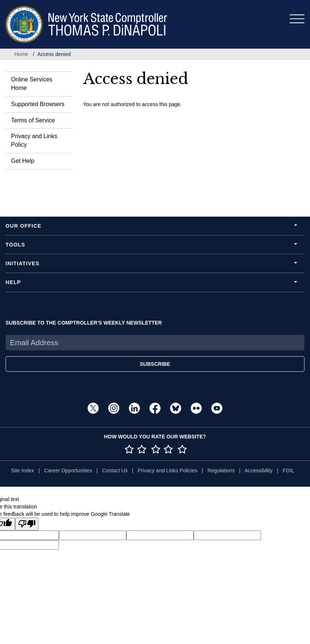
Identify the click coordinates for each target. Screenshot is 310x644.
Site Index (22, 470)
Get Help (23, 161)
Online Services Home (32, 84)
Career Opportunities (68, 470)
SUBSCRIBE (155, 364)
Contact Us (115, 470)
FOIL (288, 470)
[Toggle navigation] (297, 19)
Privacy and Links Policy (34, 140)
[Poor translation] (27, 524)
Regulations (221, 470)
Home (21, 54)
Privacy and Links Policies (168, 470)
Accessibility (258, 470)
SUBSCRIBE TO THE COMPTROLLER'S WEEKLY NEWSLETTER (84, 323)
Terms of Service (33, 120)
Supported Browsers (38, 104)
